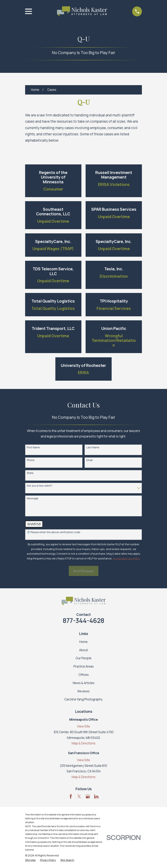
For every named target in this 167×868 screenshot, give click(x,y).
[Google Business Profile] (88, 796)
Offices (84, 675)
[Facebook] (71, 796)
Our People (83, 658)
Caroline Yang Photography (83, 699)
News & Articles (84, 683)
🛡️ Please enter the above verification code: (54, 532)
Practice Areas (84, 666)
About (83, 650)
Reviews (83, 691)
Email (89, 460)
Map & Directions (84, 743)
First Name (33, 448)
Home (83, 642)
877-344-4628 (83, 620)
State (30, 473)
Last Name (93, 448)
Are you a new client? (40, 486)
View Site (83, 726)
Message (33, 498)
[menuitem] (30, 860)
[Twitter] (79, 796)
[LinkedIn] (96, 796)
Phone (31, 460)
